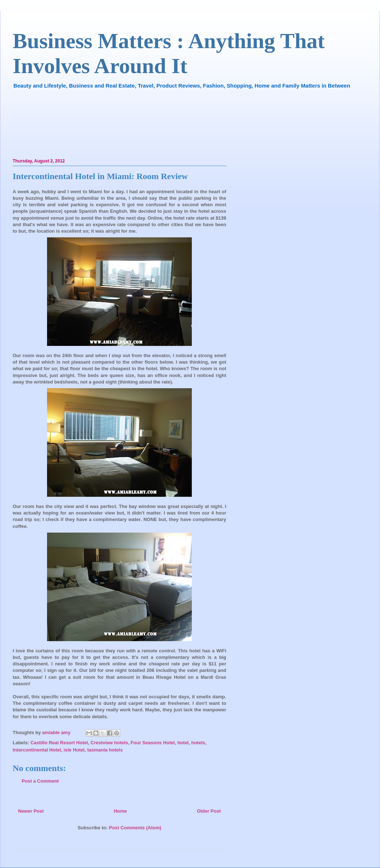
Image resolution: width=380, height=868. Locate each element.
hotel (183, 743)
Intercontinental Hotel (37, 750)
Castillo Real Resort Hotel (59, 743)
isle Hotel (74, 750)
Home (120, 811)
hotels (198, 743)
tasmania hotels (105, 750)
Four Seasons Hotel (153, 743)
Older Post (209, 811)
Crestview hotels (109, 743)
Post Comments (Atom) (135, 828)
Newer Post (31, 811)
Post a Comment (40, 781)
